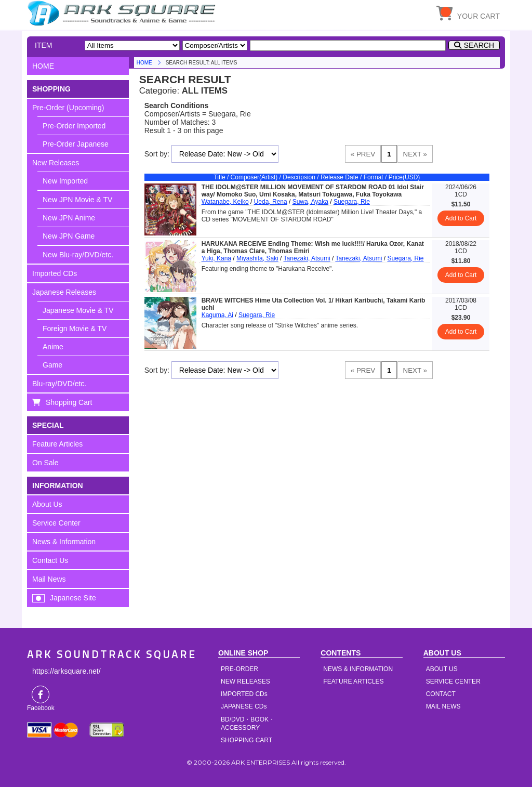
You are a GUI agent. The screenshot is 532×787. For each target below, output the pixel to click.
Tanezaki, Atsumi (307, 258)
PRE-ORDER (240, 669)
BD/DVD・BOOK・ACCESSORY (248, 724)
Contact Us (50, 560)
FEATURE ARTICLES (353, 681)
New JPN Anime (69, 218)
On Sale (45, 463)
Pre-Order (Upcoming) (68, 108)
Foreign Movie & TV (75, 329)
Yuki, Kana (216, 258)
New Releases (56, 163)
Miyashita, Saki (257, 258)
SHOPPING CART (247, 740)
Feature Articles (57, 444)
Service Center (56, 523)
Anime (53, 347)
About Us (47, 504)
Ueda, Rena (271, 202)
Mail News (49, 579)
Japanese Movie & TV (78, 310)
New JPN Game (69, 236)
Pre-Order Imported (74, 126)
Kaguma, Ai (217, 315)
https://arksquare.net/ (66, 671)
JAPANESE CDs (244, 706)
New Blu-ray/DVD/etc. (78, 255)
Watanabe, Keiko (225, 202)
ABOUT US (442, 669)
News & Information (64, 542)
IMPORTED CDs (244, 694)
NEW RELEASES (245, 681)
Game (52, 365)
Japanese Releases (64, 292)
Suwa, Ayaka (310, 202)
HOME (123, 13)
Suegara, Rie (352, 202)
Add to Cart (461, 218)
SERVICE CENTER (453, 681)
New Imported (65, 181)
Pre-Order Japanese (76, 144)
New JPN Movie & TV (77, 200)
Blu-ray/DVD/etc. (59, 384)
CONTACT (441, 694)
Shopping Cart (69, 402)
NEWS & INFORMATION (358, 669)
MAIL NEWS (443, 706)
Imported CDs (55, 273)
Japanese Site (73, 598)
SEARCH (479, 45)
